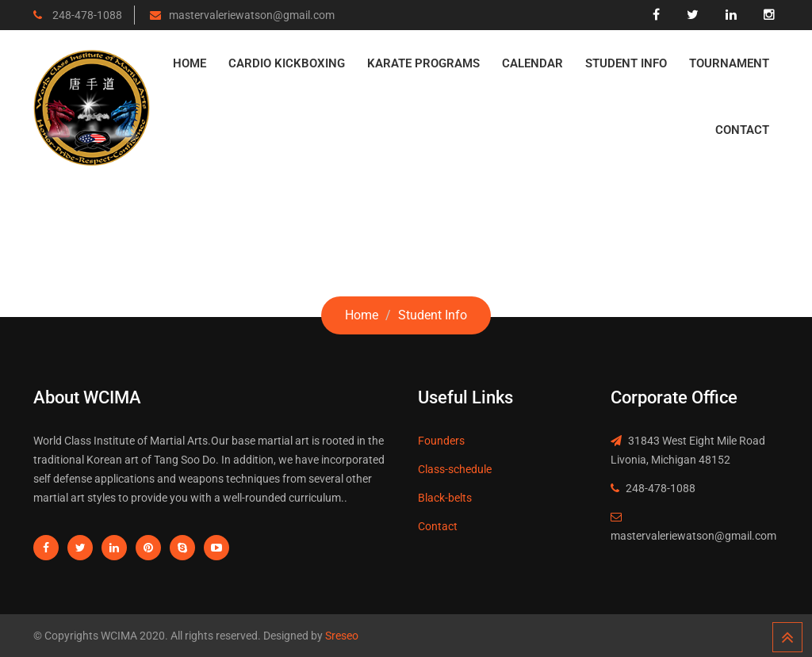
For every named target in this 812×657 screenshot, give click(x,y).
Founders (441, 441)
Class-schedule (455, 469)
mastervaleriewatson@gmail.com (252, 15)
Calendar (532, 63)
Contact (742, 130)
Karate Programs (423, 63)
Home (190, 63)
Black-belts (445, 498)
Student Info (626, 63)
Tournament (729, 63)
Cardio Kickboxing (287, 63)
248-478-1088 (86, 15)
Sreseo (341, 636)
